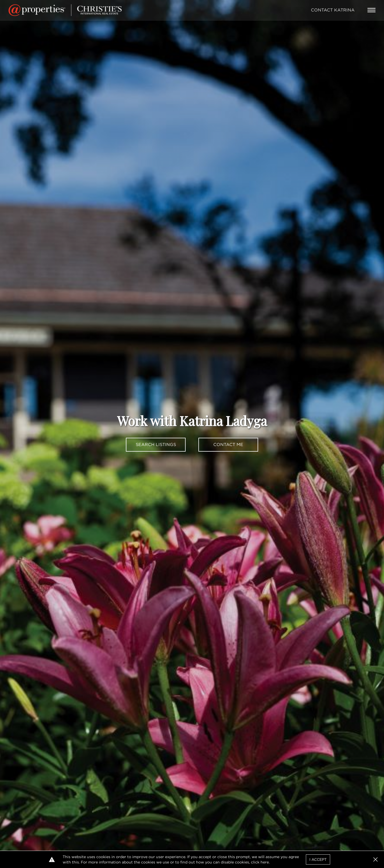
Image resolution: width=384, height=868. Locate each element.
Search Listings (156, 445)
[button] (375, 859)
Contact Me (228, 445)
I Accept (318, 859)
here (265, 862)
